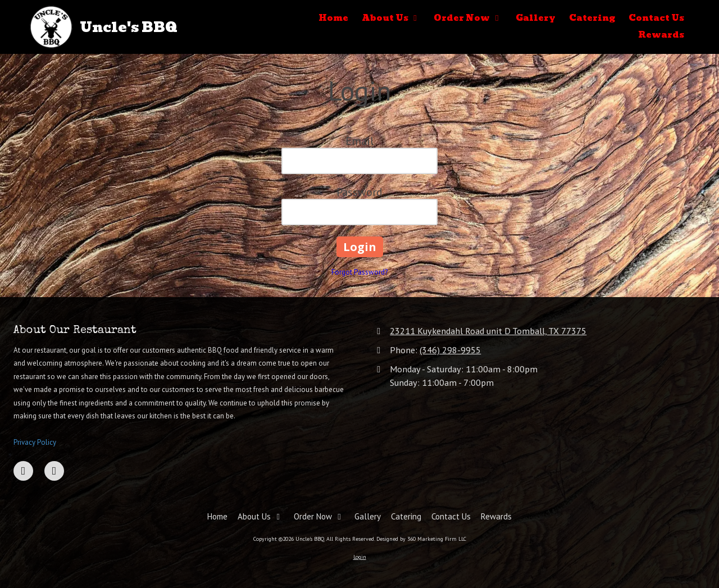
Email (359, 141)
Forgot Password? (359, 272)
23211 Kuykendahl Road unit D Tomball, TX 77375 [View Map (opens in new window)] (488, 331)
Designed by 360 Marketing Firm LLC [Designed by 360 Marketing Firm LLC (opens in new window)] (421, 539)
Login (360, 557)
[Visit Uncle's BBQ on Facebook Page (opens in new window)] (23, 471)
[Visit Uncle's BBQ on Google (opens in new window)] (54, 471)
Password (359, 192)
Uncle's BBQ (129, 27)
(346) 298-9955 (450, 350)
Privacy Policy (35, 442)
